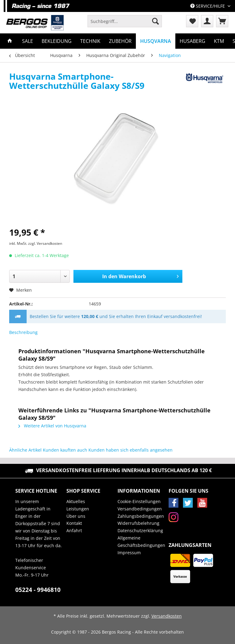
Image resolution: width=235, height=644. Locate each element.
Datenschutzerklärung (140, 530)
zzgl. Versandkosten (45, 243)
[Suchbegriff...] (125, 21)
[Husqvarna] (156, 41)
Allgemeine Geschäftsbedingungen (141, 542)
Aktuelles (76, 501)
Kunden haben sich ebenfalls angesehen (131, 450)
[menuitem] (125, 24)
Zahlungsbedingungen (141, 516)
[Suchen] (155, 21)
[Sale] (28, 41)
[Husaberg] (192, 41)
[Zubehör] (120, 41)
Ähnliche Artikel (25, 450)
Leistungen (78, 509)
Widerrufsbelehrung (138, 523)
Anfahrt (74, 530)
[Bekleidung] (57, 41)
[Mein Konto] (207, 21)
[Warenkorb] (222, 21)
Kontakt (74, 523)
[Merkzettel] (192, 21)
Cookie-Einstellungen (139, 501)
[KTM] (219, 41)
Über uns (76, 516)
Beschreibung (23, 332)
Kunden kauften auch (65, 450)
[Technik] (90, 41)
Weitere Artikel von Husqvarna (52, 426)
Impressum (129, 553)
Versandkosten (167, 616)
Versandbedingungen (140, 509)
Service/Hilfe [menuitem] (208, 6)
